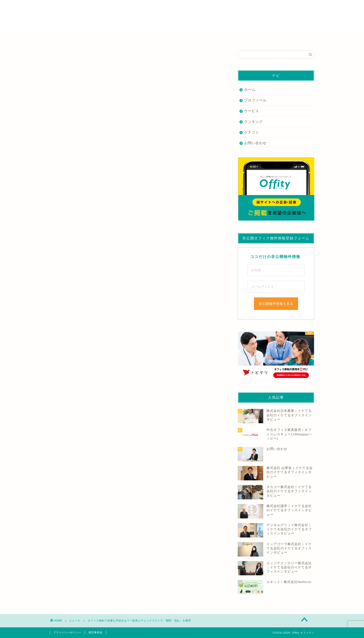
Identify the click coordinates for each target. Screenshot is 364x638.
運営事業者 (95, 632)
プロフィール (255, 100)
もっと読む (59, 259)
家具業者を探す (154, 39)
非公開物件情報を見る (276, 304)
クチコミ (252, 132)
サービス (252, 111)
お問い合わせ (255, 143)
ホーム (250, 90)
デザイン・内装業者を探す (210, 39)
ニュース (57, 58)
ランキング (253, 122)
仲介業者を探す (98, 39)
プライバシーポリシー (67, 632)
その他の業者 (266, 39)
